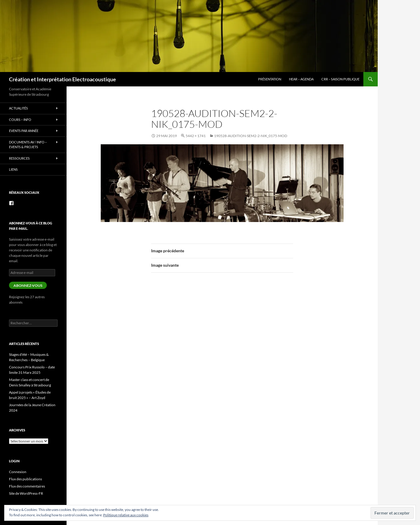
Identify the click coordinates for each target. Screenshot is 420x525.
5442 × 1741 (196, 136)
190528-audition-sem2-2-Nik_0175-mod (251, 136)
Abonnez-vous (28, 285)
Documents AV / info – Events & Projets (28, 145)
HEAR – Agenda (301, 79)
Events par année (24, 131)
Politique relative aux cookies (126, 515)
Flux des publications (25, 479)
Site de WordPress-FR (26, 493)
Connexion (18, 472)
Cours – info (20, 120)
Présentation (270, 79)
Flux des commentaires (27, 486)
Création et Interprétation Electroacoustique (63, 79)
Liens (13, 169)
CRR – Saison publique (340, 79)
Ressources (19, 158)
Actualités (18, 108)
